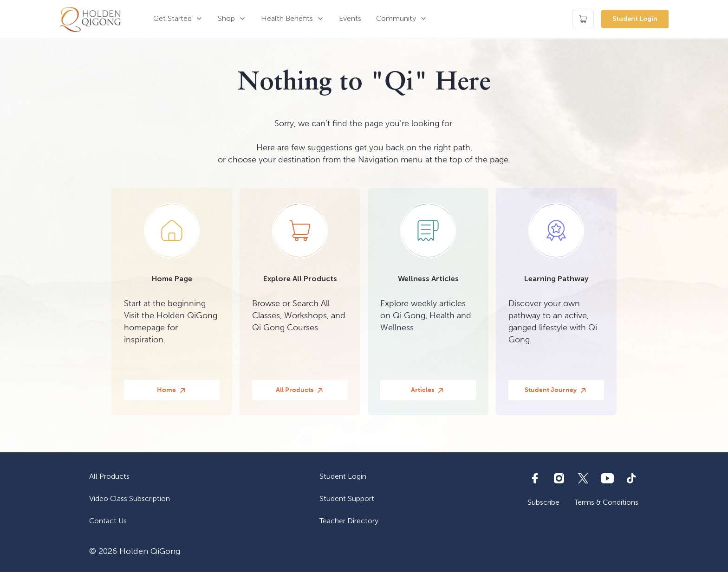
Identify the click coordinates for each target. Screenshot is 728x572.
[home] (90, 19)
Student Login (635, 19)
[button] (178, 19)
